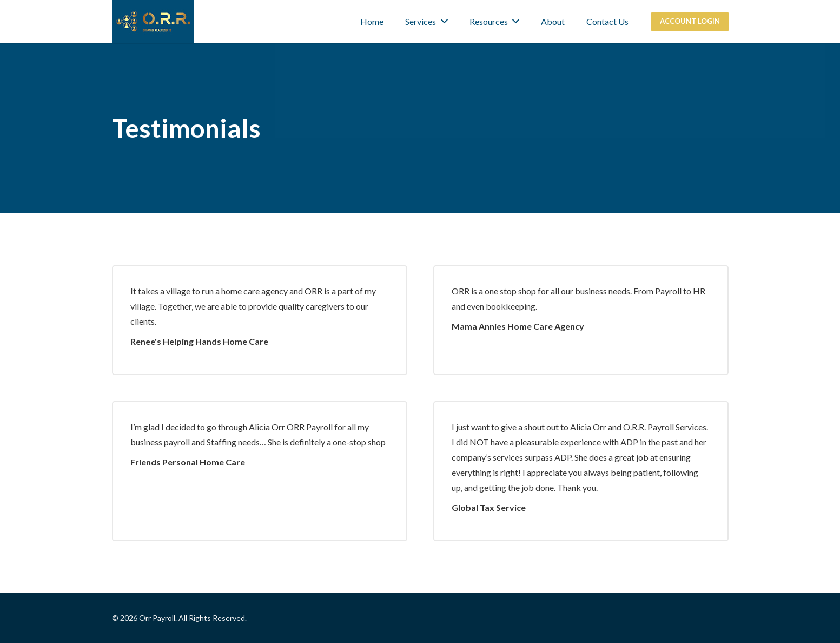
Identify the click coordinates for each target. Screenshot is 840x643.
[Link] (153, 22)
